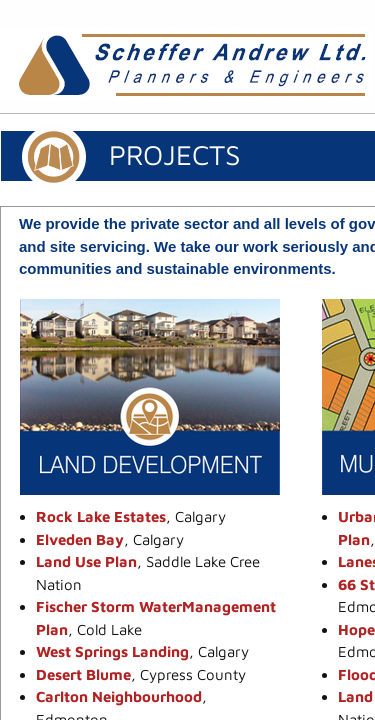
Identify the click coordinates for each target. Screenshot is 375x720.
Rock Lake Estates (101, 516)
